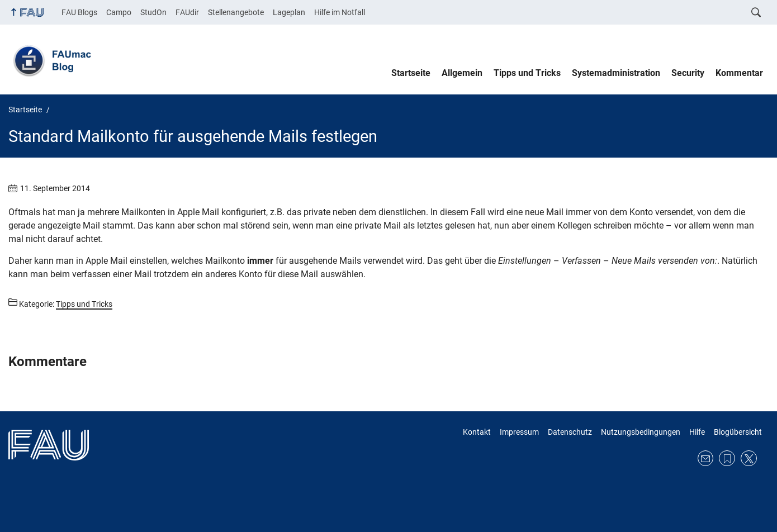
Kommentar (739, 73)
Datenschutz (570, 432)
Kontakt (477, 432)
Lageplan (289, 12)
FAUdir (187, 12)
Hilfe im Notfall (340, 12)
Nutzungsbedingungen (641, 432)
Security (688, 73)
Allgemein (462, 73)
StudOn (153, 12)
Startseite (411, 73)
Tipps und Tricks (527, 73)
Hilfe (697, 432)
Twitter (749, 459)
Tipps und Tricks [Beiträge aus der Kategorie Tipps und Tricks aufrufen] (84, 304)
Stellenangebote (236, 12)
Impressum (519, 432)
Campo (119, 12)
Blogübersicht (738, 432)
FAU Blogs (79, 12)
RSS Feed (727, 459)
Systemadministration (616, 73)
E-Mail (706, 459)
